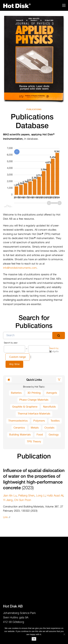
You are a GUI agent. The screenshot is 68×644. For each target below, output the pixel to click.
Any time (14, 364)
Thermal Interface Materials (34, 414)
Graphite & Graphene (25, 407)
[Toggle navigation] (64, 5)
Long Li (41, 496)
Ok (34, 639)
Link (7, 517)
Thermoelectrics (18, 421)
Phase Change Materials (34, 400)
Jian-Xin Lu (10, 496)
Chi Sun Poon (23, 500)
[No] (64, 634)
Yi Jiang (8, 500)
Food (40, 435)
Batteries (16, 393)
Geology (54, 435)
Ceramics (19, 428)
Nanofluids (49, 407)
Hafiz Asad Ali (55, 496)
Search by (54, 350)
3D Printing (34, 393)
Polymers (39, 421)
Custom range (18, 357)
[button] (59, 379)
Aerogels (52, 393)
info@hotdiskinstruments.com (20, 268)
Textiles (55, 421)
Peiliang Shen (26, 496)
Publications (34, 109)
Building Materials (20, 435)
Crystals (49, 428)
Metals (35, 428)
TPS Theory (34, 442)
